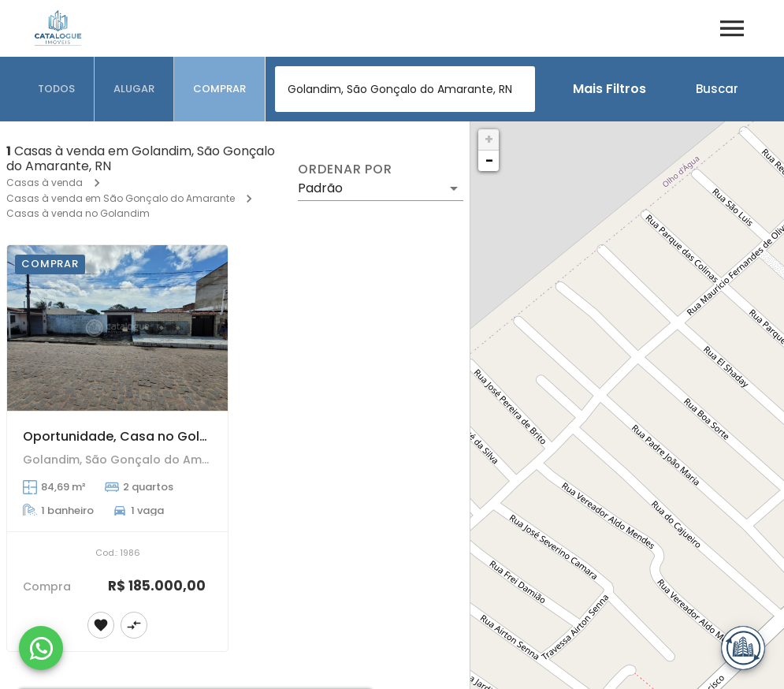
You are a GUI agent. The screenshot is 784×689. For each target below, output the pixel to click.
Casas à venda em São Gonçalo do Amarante (121, 198)
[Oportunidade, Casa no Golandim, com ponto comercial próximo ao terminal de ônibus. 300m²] (117, 328)
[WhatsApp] (41, 648)
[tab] (57, 89)
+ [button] (489, 139)
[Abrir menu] (732, 28)
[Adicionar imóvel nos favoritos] (101, 625)
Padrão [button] (320, 188)
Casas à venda (45, 182)
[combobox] (405, 89)
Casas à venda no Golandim (78, 213)
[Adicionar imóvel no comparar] (134, 625)
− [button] (489, 160)
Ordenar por (345, 169)
